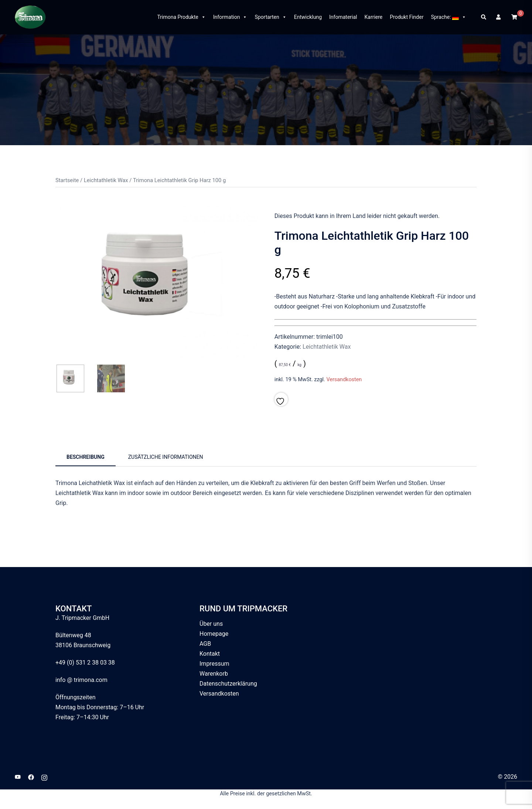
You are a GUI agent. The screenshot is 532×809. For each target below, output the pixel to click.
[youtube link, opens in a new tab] (18, 777)
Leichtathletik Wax (106, 180)
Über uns (211, 624)
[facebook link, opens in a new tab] (31, 777)
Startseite (67, 180)
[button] (484, 17)
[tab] (86, 458)
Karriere (374, 17)
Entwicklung (308, 17)
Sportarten (270, 17)
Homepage (214, 634)
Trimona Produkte (181, 17)
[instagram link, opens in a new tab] (44, 777)
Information (230, 17)
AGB (205, 644)
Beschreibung (86, 457)
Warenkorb (214, 674)
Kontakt (210, 654)
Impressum (214, 664)
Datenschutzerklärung (228, 684)
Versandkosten (344, 380)
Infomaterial (343, 17)
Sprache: (449, 17)
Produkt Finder (407, 17)
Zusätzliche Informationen (166, 457)
